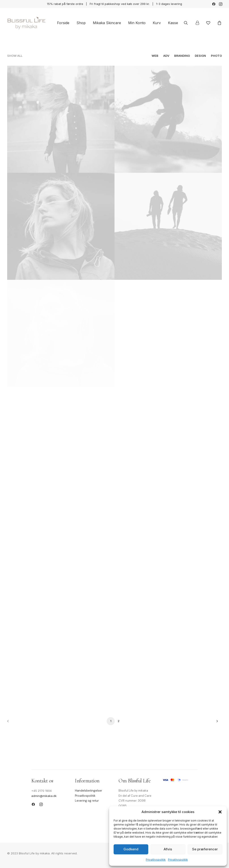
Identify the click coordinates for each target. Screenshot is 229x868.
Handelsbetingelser (89, 791)
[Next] (216, 723)
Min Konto (137, 23)
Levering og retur (87, 801)
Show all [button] (15, 56)
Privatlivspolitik (156, 860)
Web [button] (155, 56)
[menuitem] (214, 4)
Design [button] (200, 56)
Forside (63, 23)
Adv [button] (166, 56)
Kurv (157, 23)
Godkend (131, 849)
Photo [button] (216, 56)
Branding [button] (182, 56)
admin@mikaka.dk (44, 796)
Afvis (168, 849)
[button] (220, 812)
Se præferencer (205, 849)
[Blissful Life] (26, 23)
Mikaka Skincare (107, 23)
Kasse (173, 23)
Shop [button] (81, 23)
